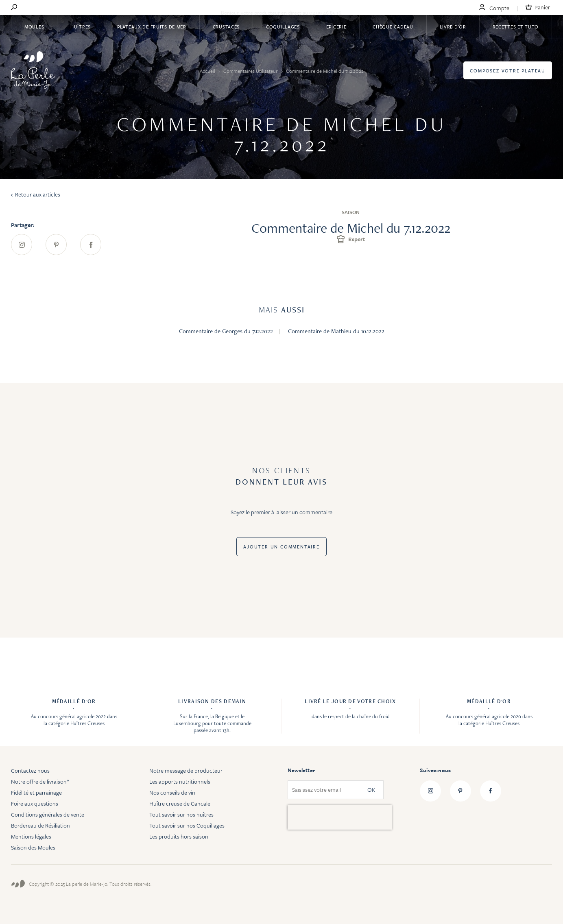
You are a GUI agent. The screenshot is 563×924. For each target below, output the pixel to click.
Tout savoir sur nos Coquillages (187, 825)
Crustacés (226, 27)
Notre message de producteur (186, 770)
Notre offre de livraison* (40, 781)
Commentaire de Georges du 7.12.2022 (226, 331)
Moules (34, 27)
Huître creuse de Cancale (180, 803)
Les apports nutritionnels (180, 781)
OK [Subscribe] (371, 790)
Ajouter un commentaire (281, 547)
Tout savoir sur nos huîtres (181, 814)
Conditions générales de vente (48, 814)
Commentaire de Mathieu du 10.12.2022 (336, 331)
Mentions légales (31, 836)
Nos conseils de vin (172, 792)
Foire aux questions (35, 803)
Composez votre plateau (508, 71)
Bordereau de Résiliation (40, 825)
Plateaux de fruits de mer (152, 27)
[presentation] (340, 817)
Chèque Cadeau (393, 27)
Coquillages (283, 27)
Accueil (208, 71)
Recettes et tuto (516, 27)
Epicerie (336, 27)
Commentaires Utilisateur (251, 71)
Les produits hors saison (179, 836)
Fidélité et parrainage (36, 792)
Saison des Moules (33, 847)
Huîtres (81, 27)
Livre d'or (453, 27)
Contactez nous (30, 770)
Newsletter (301, 770)
